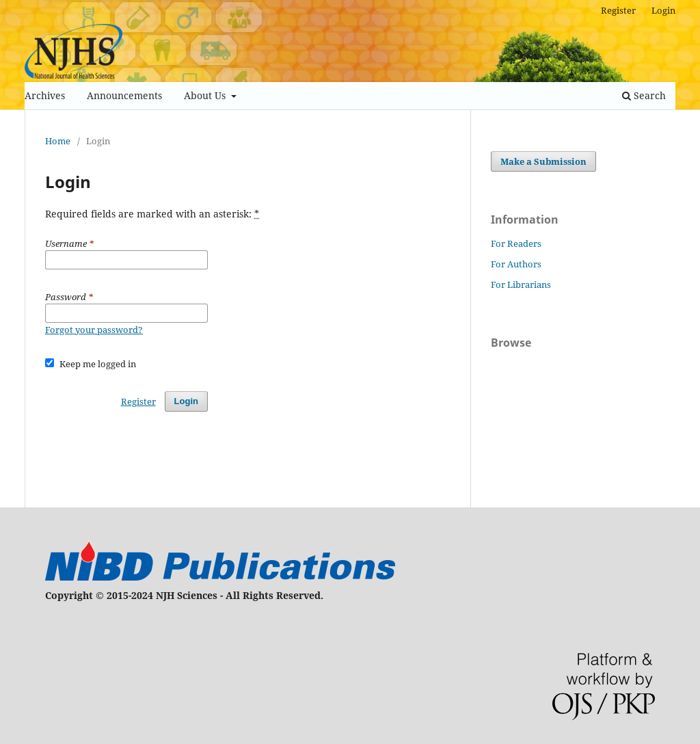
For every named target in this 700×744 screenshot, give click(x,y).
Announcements (124, 95)
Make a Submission (543, 161)
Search (644, 95)
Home (58, 141)
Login (663, 10)
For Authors (516, 264)
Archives (45, 95)
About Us (206, 95)
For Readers (516, 243)
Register (618, 10)
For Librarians (521, 284)
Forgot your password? (94, 330)
